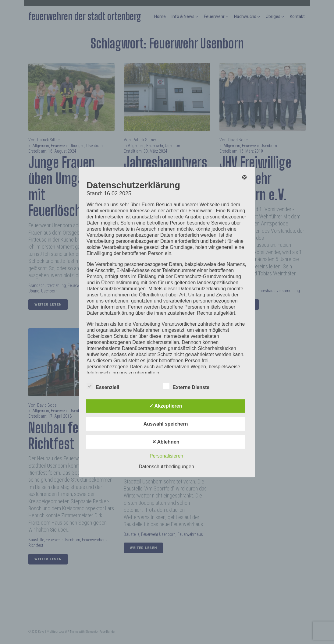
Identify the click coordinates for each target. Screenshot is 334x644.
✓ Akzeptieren (166, 406)
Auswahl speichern (166, 424)
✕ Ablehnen (166, 442)
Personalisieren (166, 456)
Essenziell (103, 386)
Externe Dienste (186, 386)
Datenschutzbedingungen (166, 467)
